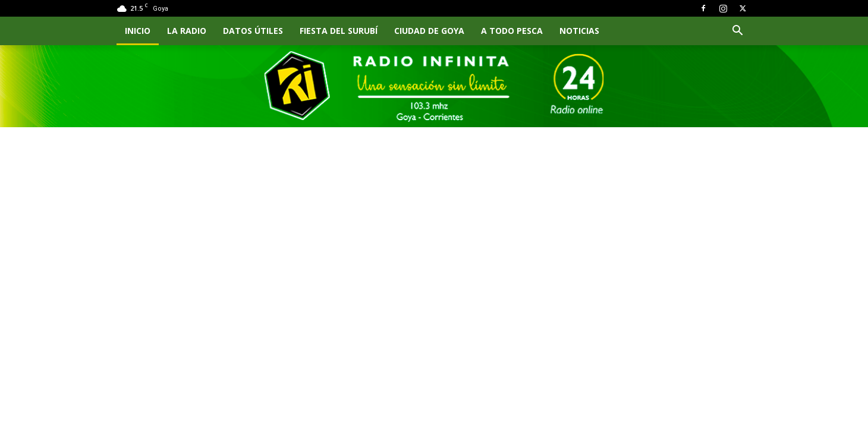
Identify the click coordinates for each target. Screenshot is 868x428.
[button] (737, 32)
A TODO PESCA (512, 31)
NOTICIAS (579, 31)
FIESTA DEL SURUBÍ (339, 31)
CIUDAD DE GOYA (429, 31)
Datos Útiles (253, 31)
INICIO (138, 31)
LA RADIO (187, 31)
